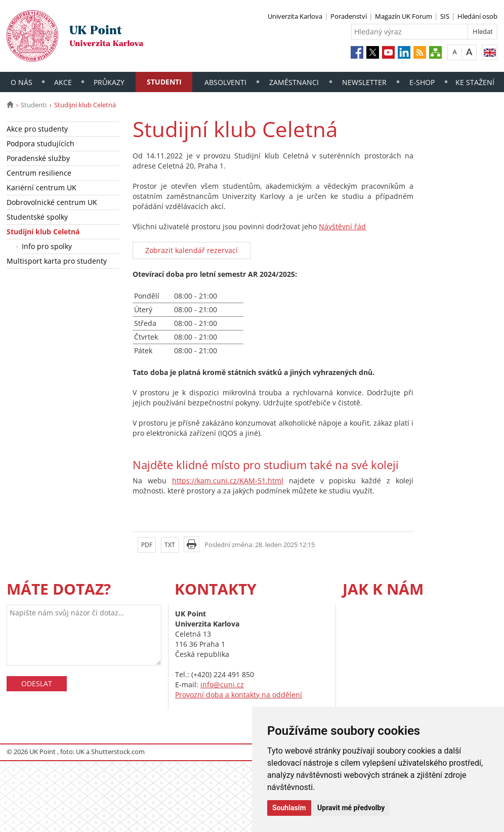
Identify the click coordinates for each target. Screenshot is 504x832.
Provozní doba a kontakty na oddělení (239, 695)
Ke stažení (475, 82)
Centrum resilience (39, 173)
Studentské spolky (37, 217)
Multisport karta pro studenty (57, 261)
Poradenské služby (38, 158)
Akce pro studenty (37, 129)
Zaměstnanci (294, 82)
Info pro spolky (47, 246)
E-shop (422, 82)
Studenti (164, 82)
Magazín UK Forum (404, 16)
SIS (445, 16)
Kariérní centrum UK (41, 188)
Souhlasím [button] (289, 808)
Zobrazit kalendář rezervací (192, 250)
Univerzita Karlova (295, 16)
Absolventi (225, 82)
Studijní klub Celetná (43, 232)
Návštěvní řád (342, 226)
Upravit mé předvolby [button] (351, 808)
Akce (63, 82)
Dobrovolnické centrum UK (52, 202)
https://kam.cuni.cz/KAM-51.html (228, 481)
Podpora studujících (40, 143)
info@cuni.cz (222, 684)
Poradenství (349, 16)
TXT (170, 545)
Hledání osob (477, 16)
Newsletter (364, 82)
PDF (147, 545)
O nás (22, 82)
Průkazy (109, 82)
